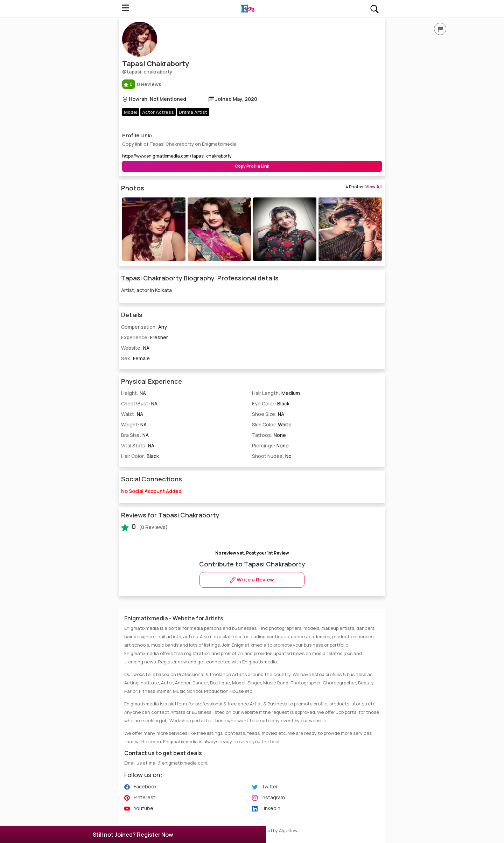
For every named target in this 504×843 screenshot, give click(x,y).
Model (131, 112)
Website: (135, 348)
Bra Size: (135, 435)
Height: (134, 393)
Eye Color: (271, 403)
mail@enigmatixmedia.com (178, 763)
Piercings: (270, 445)
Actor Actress (158, 112)
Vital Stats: (138, 445)
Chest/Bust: (139, 403)
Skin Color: (272, 424)
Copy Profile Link (252, 166)
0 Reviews (142, 84)
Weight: (134, 424)
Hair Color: (140, 456)
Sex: (135, 358)
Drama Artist (193, 112)
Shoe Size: (268, 414)
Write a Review (252, 580)
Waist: (132, 414)
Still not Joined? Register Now (133, 835)
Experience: (145, 337)
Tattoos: (269, 435)
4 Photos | (363, 187)
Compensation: (144, 327)
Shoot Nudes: (272, 456)
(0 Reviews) (145, 527)
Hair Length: (276, 393)
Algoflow (288, 830)
